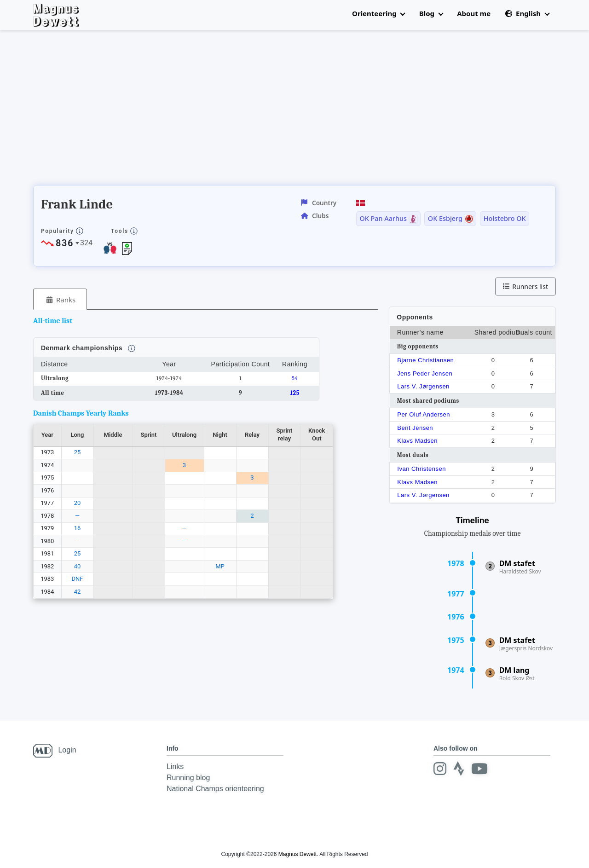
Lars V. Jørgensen (423, 386)
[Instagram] (440, 769)
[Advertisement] (201, 110)
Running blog (188, 778)
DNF (78, 579)
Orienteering (378, 13)
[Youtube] (479, 769)
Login (67, 750)
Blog (431, 13)
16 (78, 528)
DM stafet (517, 563)
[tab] (60, 299)
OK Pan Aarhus (383, 218)
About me (474, 13)
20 (78, 503)
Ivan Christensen (422, 469)
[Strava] (459, 769)
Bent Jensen (415, 428)
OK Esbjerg (445, 218)
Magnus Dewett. (298, 854)
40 (78, 566)
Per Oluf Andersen (424, 414)
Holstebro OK (505, 218)
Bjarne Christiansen (425, 360)
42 (78, 592)
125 (295, 393)
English (527, 13)
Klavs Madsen (417, 441)
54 (295, 378)
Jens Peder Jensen (425, 373)
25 (78, 452)
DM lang (514, 670)
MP (220, 566)
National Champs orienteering (215, 789)
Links (175, 767)
